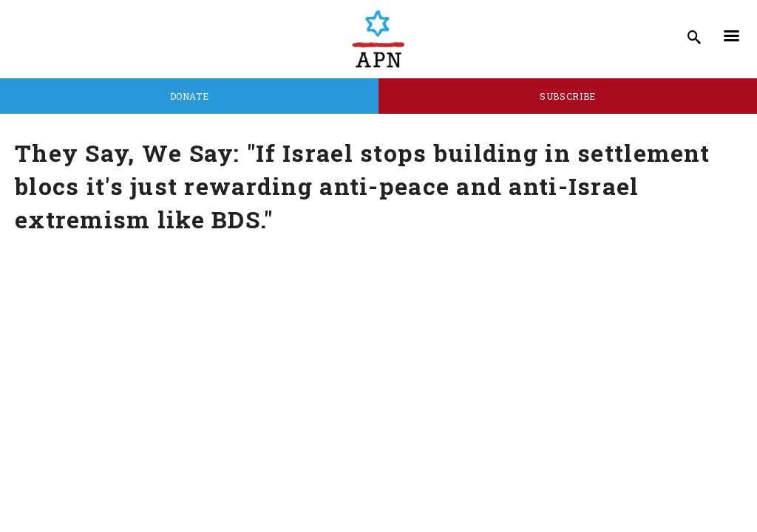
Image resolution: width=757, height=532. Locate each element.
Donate (190, 96)
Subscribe (568, 96)
